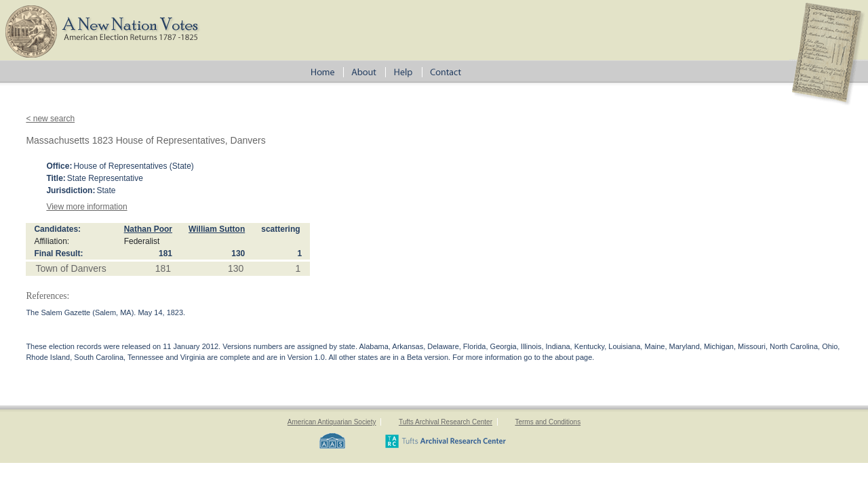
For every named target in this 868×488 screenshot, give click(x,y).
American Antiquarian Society (332, 422)
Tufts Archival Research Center (446, 422)
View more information (86, 207)
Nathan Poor (148, 229)
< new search (50, 119)
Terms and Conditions (548, 422)
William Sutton (217, 229)
